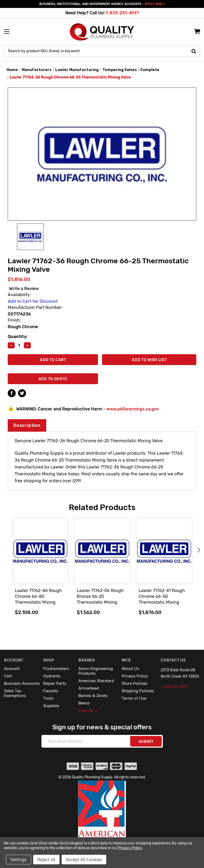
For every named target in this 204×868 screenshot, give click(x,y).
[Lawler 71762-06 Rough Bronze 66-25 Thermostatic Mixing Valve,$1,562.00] (102, 551)
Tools (48, 698)
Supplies (51, 706)
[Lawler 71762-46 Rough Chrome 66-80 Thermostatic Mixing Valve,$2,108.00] (40, 551)
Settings (18, 860)
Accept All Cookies (84, 860)
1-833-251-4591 (122, 13)
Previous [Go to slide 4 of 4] (5, 550)
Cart (8, 676)
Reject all (46, 860)
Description (27, 425)
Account (12, 669)
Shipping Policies (138, 691)
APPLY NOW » (155, 4)
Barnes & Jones (93, 696)
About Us (130, 669)
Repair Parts (55, 683)
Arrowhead (89, 688)
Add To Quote (53, 379)
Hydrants (52, 676)
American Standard (96, 681)
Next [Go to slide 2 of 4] (199, 550)
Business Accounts (22, 683)
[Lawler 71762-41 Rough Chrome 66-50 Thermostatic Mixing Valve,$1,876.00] (164, 551)
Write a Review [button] (24, 289)
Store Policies (135, 683)
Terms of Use (134, 698)
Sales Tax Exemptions (15, 693)
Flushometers (56, 669)
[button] (102, 820)
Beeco (84, 703)
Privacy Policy (135, 676)
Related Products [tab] (102, 507)
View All (88, 711)
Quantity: (18, 337)
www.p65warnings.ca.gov (133, 409)
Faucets (51, 691)
